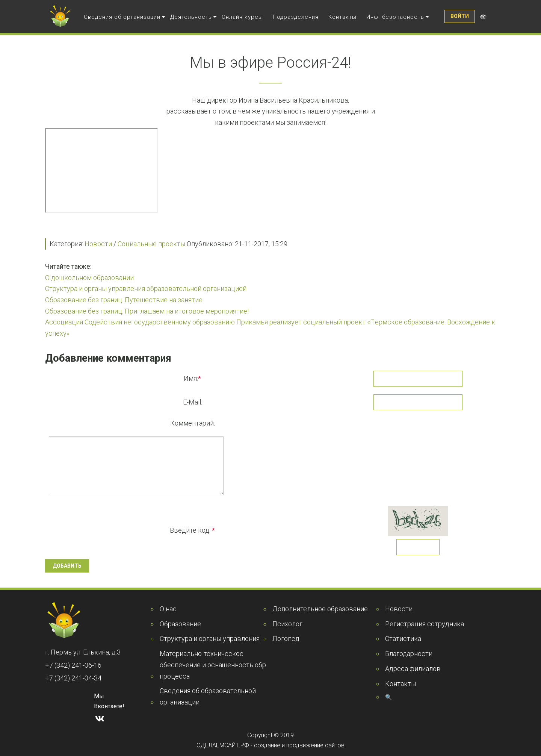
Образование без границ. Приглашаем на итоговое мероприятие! (147, 311)
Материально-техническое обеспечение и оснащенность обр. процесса (213, 665)
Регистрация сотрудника (425, 624)
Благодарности (409, 654)
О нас (168, 609)
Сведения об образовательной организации (208, 696)
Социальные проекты (151, 244)
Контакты (342, 17)
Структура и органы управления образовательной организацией (146, 289)
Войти (460, 16)
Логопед (286, 639)
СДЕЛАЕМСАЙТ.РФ (223, 745)
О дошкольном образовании (89, 278)
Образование (180, 624)
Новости (98, 244)
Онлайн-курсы (242, 17)
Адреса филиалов (413, 669)
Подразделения (296, 17)
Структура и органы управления (210, 639)
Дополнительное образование (320, 609)
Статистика (403, 639)
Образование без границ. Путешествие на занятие (124, 300)
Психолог (287, 624)
